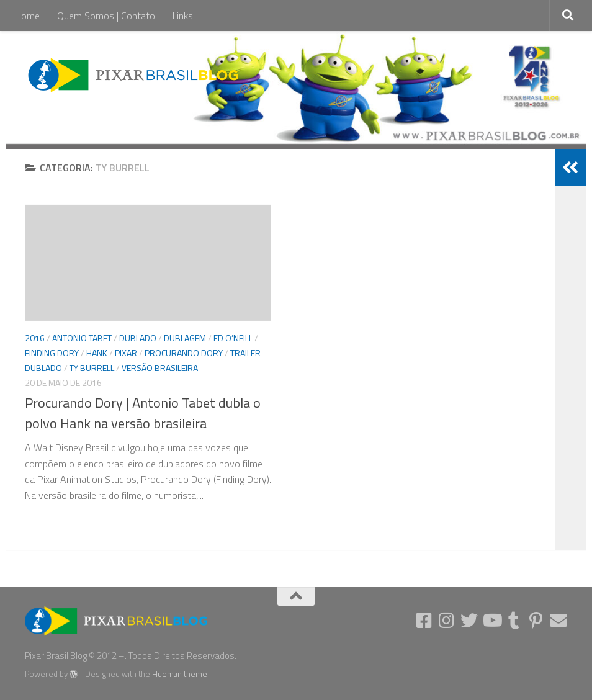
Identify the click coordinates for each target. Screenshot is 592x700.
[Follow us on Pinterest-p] (536, 621)
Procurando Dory (184, 353)
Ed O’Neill (233, 338)
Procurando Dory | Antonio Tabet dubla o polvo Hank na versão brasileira (143, 413)
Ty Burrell (92, 368)
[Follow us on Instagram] (447, 621)
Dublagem (185, 338)
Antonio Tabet (82, 338)
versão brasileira (160, 368)
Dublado (138, 338)
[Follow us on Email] (558, 621)
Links (183, 16)
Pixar (126, 353)
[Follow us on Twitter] (469, 621)
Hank (97, 353)
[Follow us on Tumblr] (514, 621)
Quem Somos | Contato (106, 16)
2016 (35, 338)
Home (27, 16)
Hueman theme (180, 674)
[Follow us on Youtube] (491, 621)
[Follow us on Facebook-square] (424, 621)
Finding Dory (52, 353)
